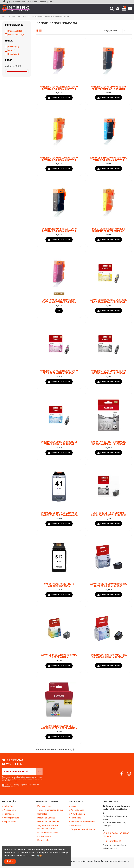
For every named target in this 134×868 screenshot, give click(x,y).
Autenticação (78, 810)
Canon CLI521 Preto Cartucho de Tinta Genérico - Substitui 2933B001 (109, 89)
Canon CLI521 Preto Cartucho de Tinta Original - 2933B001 (109, 372)
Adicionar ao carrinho (59, 98)
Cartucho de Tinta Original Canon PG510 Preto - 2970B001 (109, 514)
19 (126, 31)
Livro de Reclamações (48, 833)
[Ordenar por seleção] (112, 31)
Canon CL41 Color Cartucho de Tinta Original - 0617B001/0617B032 (59, 657)
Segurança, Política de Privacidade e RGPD (48, 827)
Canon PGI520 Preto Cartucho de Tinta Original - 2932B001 (109, 443)
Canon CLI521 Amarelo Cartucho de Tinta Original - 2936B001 (109, 301)
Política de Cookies (46, 818)
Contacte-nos (44, 837)
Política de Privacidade (48, 822)
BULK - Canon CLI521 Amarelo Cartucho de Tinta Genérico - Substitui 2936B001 (109, 231)
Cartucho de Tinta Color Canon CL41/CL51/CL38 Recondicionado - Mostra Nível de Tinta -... (59, 515)
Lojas (73, 806)
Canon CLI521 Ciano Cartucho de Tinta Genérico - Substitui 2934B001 (109, 160)
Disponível (15, 31)
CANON (14, 47)
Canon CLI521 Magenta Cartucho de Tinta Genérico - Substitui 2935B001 (59, 89)
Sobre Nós (9, 806)
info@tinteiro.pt (113, 841)
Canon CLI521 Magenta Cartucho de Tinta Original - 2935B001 (59, 372)
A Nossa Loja (10, 810)
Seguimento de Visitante (83, 830)
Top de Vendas (11, 822)
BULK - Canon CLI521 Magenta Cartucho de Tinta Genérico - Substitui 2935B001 (59, 302)
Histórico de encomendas (83, 822)
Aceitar (10, 861)
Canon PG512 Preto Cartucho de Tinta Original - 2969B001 (109, 585)
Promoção (9, 814)
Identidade (76, 818)
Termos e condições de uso (50, 810)
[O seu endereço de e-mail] (19, 771)
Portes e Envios (45, 806)
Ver (59, 311)
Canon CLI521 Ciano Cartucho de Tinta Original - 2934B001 (59, 443)
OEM (12, 50)
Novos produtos (11, 818)
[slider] (6, 71)
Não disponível (16, 35)
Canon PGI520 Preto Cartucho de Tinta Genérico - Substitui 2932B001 (59, 231)
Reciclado (14, 54)
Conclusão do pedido (37, 2)
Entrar (52, 2)
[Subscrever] (39, 771)
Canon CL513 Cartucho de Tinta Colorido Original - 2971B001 (109, 656)
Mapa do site (43, 840)
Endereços (76, 826)
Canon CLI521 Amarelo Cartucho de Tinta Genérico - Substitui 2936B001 (59, 160)
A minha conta (19, 2)
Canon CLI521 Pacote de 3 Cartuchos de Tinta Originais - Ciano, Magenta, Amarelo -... (59, 728)
